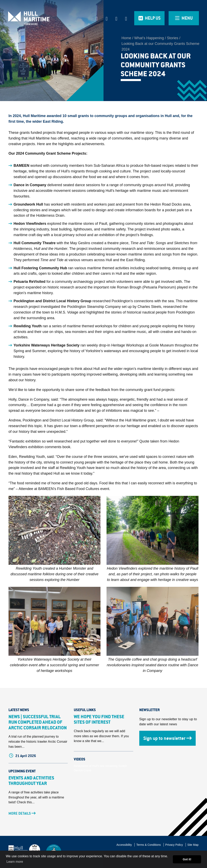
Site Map (193, 845)
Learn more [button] (15, 862)
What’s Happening (149, 38)
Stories (173, 38)
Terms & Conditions (148, 845)
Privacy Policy (174, 845)
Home (126, 38)
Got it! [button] (187, 859)
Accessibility (124, 845)
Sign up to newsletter (167, 738)
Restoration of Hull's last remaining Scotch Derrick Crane (100, 768)
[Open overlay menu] (184, 18)
